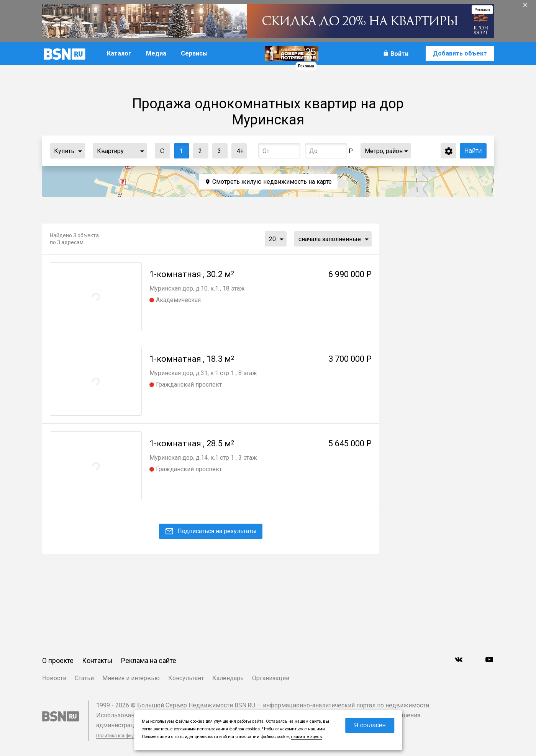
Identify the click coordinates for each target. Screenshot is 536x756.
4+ (238, 149)
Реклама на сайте (149, 660)
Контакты (97, 660)
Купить (64, 151)
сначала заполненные (330, 239)
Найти (473, 151)
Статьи (84, 678)
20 (272, 239)
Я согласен (370, 725)
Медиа (156, 53)
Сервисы (194, 53)
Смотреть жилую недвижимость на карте (272, 182)
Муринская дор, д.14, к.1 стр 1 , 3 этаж (203, 458)
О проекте (58, 660)
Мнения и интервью (131, 678)
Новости (54, 678)
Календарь (228, 678)
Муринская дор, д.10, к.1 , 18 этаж (197, 288)
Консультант (186, 678)
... (80, 151)
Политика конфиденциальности (131, 736)
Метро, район (384, 151)
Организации (271, 678)
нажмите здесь (306, 737)
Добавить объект (460, 53)
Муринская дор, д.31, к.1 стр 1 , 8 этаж (203, 373)
